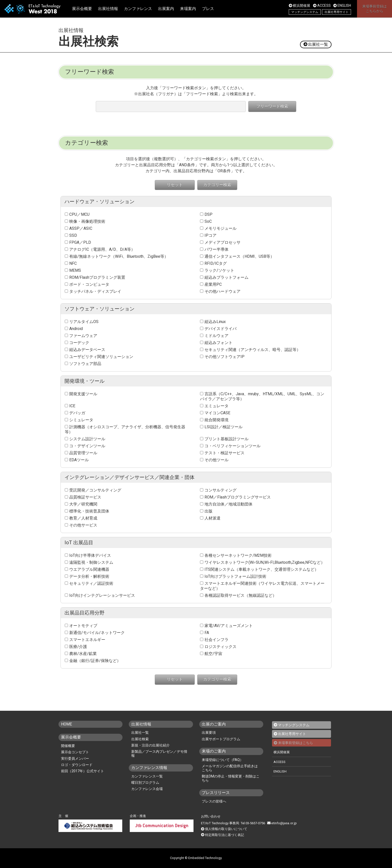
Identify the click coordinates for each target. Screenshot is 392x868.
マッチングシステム (305, 12)
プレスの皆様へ (214, 801)
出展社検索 (140, 739)
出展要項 (209, 732)
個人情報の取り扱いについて (226, 829)
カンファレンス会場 (147, 789)
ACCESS (322, 5)
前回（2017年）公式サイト (82, 771)
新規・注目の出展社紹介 (150, 745)
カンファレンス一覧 (147, 776)
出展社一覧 (316, 44)
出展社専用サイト (336, 12)
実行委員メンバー (75, 758)
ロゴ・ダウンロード (77, 764)
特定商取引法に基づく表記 (224, 835)
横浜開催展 (300, 5)
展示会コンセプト (75, 752)
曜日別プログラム (145, 782)
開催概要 (68, 746)
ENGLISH (342, 5)
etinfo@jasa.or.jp (282, 823)
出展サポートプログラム (221, 739)
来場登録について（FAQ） (222, 760)
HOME (67, 724)
